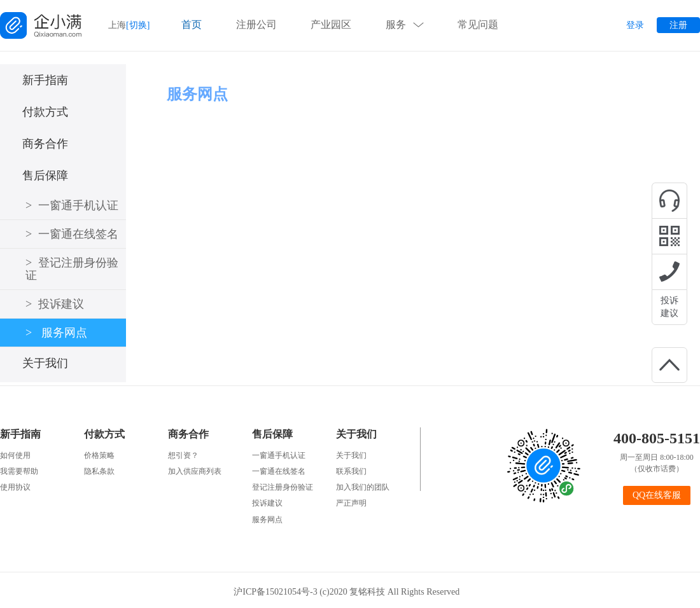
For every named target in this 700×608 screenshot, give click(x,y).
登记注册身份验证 (72, 269)
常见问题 (478, 24)
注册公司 (256, 24)
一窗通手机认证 (72, 205)
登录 (635, 25)
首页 (192, 24)
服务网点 (56, 333)
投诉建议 (669, 307)
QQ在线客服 (657, 495)
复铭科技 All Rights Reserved (408, 592)
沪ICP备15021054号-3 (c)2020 (291, 592)
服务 (396, 24)
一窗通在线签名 (72, 234)
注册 (678, 25)
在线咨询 (669, 200)
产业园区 (331, 24)
